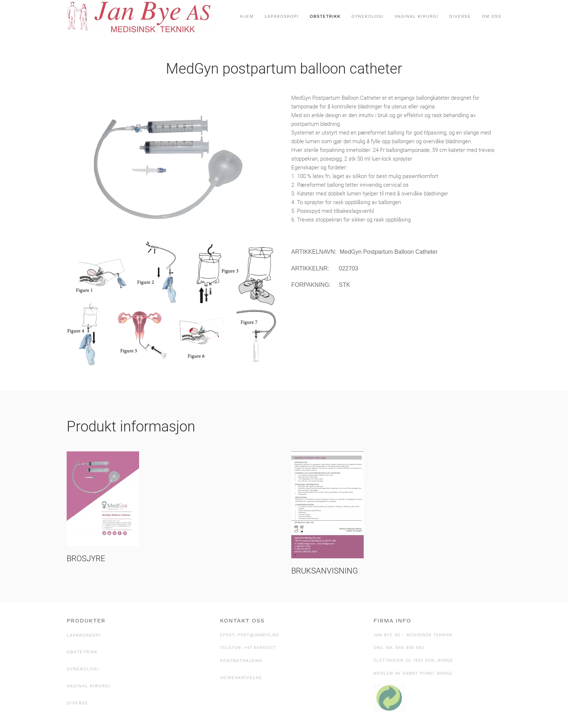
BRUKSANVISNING (325, 571)
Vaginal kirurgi (416, 16)
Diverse (460, 16)
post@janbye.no (258, 635)
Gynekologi (367, 16)
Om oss (492, 16)
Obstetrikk (325, 16)
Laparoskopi (282, 16)
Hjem (247, 16)
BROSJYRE (86, 559)
